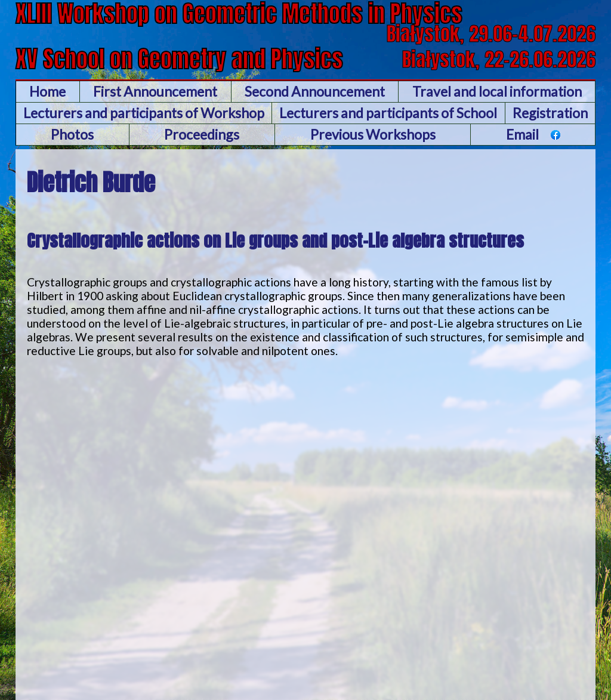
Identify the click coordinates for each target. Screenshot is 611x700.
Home (47, 91)
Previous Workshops (373, 134)
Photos (72, 134)
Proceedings (202, 134)
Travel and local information (497, 91)
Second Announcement (315, 91)
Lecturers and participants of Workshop (144, 113)
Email (522, 134)
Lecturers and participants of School (388, 113)
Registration (550, 113)
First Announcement (155, 91)
